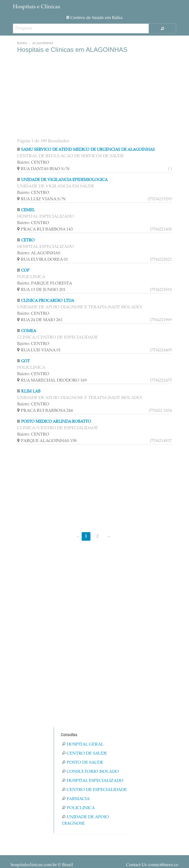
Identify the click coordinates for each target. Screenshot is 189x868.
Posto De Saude (83, 763)
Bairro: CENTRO (33, 163)
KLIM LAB (31, 392)
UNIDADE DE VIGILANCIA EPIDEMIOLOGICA (64, 180)
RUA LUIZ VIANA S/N (94, 199)
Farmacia (76, 799)
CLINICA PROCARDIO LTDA (48, 301)
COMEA (29, 331)
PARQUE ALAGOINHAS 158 (94, 441)
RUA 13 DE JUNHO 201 (94, 290)
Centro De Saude (85, 754)
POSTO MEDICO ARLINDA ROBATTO (56, 422)
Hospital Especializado (93, 781)
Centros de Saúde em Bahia (94, 18)
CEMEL (28, 210)
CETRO (28, 241)
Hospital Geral (83, 744)
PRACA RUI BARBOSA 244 (94, 411)
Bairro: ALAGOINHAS (39, 253)
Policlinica (78, 808)
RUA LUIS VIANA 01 (94, 350)
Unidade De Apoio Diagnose (86, 820)
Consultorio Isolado (90, 772)
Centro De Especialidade (94, 790)
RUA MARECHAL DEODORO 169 (94, 381)
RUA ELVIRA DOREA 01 (94, 260)
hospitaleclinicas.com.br (34, 865)
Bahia (22, 43)
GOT (25, 361)
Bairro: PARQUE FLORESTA (45, 283)
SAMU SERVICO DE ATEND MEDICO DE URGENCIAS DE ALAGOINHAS (88, 150)
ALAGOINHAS (43, 43)
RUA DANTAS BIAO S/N (94, 169)
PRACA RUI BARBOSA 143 (94, 229)
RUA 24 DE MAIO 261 (94, 320)
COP (25, 271)
